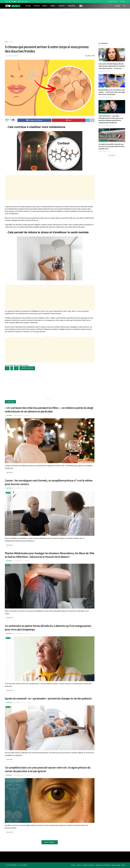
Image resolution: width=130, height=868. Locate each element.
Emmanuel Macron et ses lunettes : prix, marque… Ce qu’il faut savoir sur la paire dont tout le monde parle (112, 92)
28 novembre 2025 (18, 634)
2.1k (28, 703)
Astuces (37, 6)
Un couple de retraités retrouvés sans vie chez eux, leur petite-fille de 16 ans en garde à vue (111, 146)
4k (27, 488)
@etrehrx (9, 416)
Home (6, 42)
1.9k (27, 561)
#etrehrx (25, 865)
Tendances (71, 6)
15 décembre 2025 (18, 416)
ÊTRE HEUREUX (13, 865)
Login (118, 6)
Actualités (103, 60)
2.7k (28, 634)
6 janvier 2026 (103, 71)
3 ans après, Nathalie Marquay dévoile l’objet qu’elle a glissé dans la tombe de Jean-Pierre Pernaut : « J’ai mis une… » (112, 66)
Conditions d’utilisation (88, 865)
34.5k (112, 125)
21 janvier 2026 (103, 97)
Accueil (28, 6)
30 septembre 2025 (104, 125)
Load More (112, 156)
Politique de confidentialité (103, 865)
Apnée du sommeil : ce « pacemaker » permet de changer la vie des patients (48, 698)
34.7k (110, 71)
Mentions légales (116, 865)
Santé (45, 6)
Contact (62, 6)
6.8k (28, 775)
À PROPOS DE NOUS (113, 2)
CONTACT (123, 2)
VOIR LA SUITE (27, 368)
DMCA (123, 865)
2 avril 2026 (102, 151)
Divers (53, 6)
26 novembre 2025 (18, 703)
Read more (10, 473)
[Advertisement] (65, 26)
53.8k (110, 97)
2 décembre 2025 (17, 488)
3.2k (108, 151)
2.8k (28, 416)
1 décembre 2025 (17, 561)
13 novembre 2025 (18, 775)
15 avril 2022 (8, 56)
